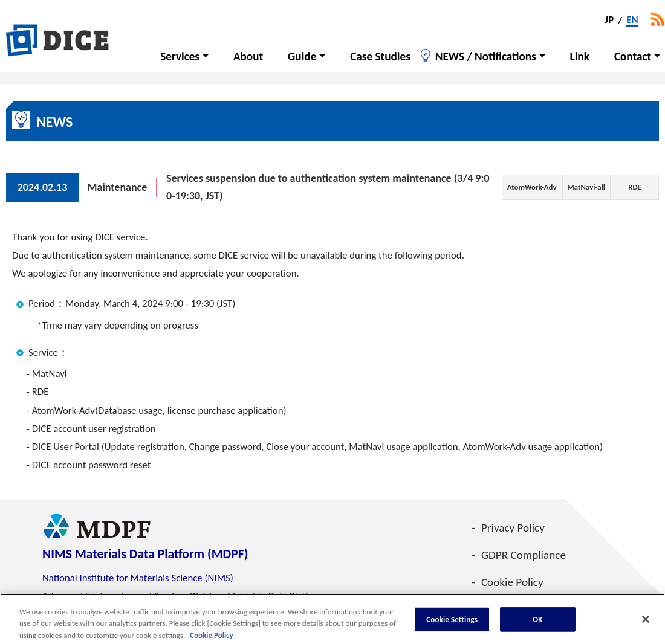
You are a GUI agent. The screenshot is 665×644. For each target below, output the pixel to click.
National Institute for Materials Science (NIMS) (138, 578)
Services (180, 56)
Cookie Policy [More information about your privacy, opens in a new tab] (211, 638)
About (248, 56)
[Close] (646, 622)
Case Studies (380, 56)
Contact (633, 56)
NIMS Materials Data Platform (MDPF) (145, 554)
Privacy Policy (513, 528)
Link (580, 56)
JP (610, 21)
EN (632, 21)
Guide (302, 56)
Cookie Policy (512, 582)
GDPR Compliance (524, 555)
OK (537, 623)
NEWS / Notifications (486, 56)
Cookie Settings (452, 623)
